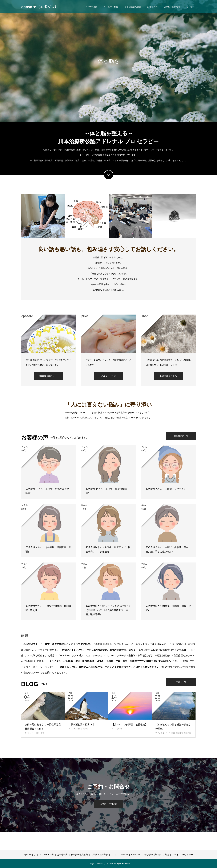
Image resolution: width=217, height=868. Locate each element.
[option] (108, 61)
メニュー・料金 (111, 7)
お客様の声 (152, 7)
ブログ (190, 7)
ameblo (124, 855)
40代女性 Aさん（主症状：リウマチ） (166, 489)
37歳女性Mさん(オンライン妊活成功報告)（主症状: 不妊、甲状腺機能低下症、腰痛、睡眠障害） (108, 610)
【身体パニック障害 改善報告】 (130, 724)
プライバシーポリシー (183, 855)
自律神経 (188, 733)
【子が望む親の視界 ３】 (82, 724)
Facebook (136, 855)
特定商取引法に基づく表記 (156, 855)
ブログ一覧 (181, 682)
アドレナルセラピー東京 (35, 733)
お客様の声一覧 (181, 436)
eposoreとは (92, 7)
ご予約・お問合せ (172, 7)
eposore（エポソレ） (40, 7)
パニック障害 (117, 729)
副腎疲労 (179, 733)
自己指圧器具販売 (133, 7)
